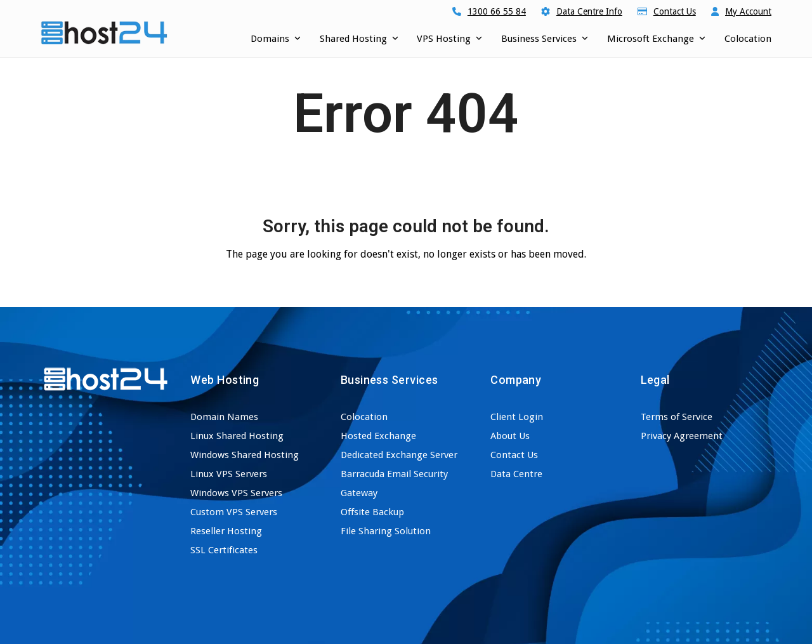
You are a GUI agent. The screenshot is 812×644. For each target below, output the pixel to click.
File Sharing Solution (386, 531)
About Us (510, 436)
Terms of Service (677, 417)
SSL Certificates (224, 550)
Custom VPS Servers (234, 512)
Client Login (517, 417)
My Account (748, 11)
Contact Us (675, 11)
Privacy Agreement (682, 436)
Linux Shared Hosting (237, 436)
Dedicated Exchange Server (399, 455)
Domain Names (224, 417)
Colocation (364, 417)
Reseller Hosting (226, 531)
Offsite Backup (372, 512)
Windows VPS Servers (236, 493)
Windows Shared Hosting (245, 455)
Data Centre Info (589, 11)
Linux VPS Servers (229, 474)
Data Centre (516, 474)
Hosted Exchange (378, 436)
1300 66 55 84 (497, 11)
